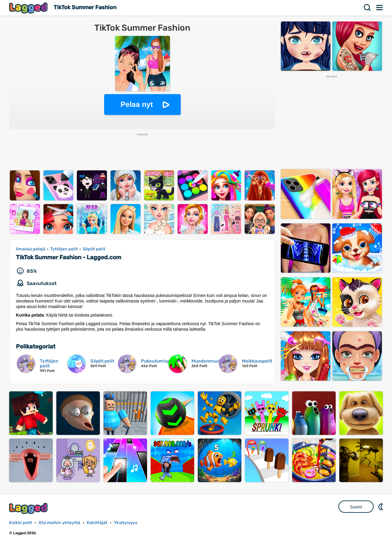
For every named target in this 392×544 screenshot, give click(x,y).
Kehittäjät (97, 523)
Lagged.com (29, 508)
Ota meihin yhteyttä (59, 523)
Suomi (356, 507)
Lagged (29, 8)
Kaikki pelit (21, 523)
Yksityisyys (126, 523)
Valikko (380, 8)
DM (381, 507)
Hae (367, 8)
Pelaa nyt (137, 104)
